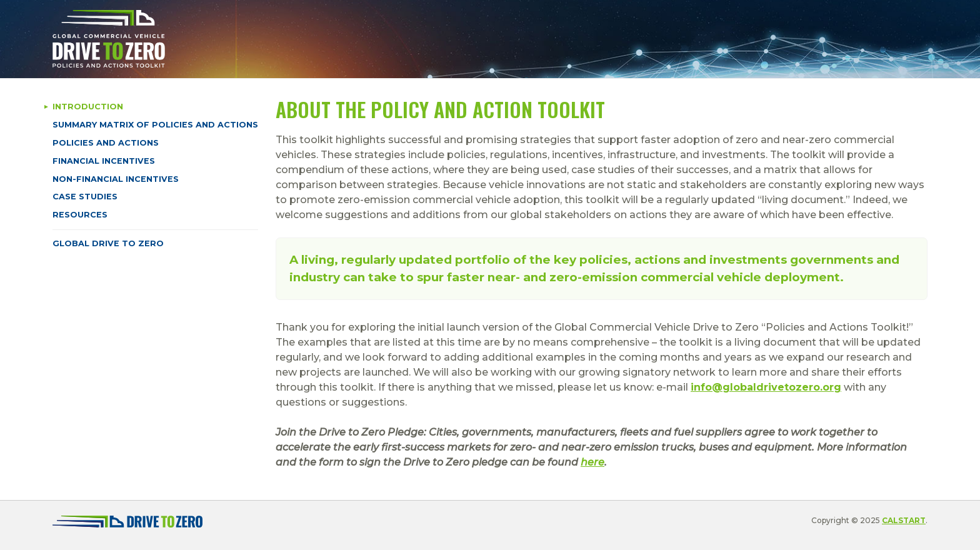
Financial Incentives (104, 161)
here (592, 462)
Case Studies (85, 197)
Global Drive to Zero (108, 243)
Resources (80, 215)
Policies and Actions (106, 143)
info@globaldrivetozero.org (766, 387)
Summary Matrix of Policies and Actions (155, 125)
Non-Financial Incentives (116, 179)
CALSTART (904, 520)
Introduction (88, 107)
